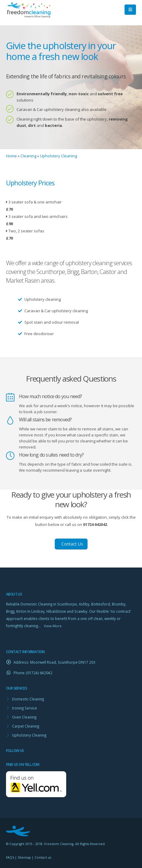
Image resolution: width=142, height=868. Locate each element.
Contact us (43, 857)
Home (11, 156)
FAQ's (10, 857)
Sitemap (24, 857)
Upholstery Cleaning (59, 156)
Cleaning (28, 156)
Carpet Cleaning (26, 726)
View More (53, 626)
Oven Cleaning (24, 717)
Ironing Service (25, 708)
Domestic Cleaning (28, 699)
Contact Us (71, 544)
